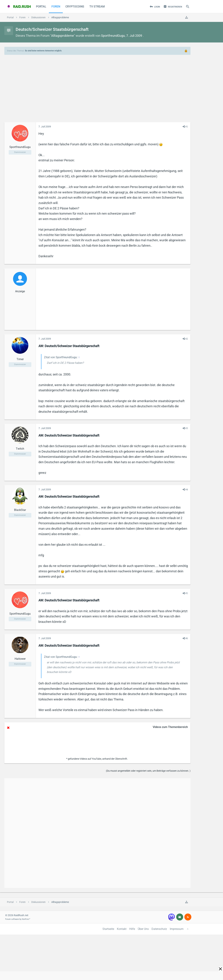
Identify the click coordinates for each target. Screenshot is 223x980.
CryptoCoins (75, 7)
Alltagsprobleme (63, 36)
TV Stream (97, 7)
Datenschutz (159, 929)
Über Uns (143, 929)
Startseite (108, 929)
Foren (56, 7)
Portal (41, 7)
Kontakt (122, 929)
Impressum (177, 929)
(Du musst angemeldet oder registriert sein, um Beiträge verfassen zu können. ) (148, 771)
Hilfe (132, 929)
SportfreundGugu (113, 36)
